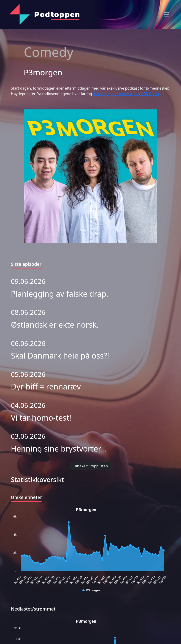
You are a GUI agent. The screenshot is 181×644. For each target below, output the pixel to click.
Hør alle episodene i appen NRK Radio (127, 94)
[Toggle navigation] (167, 14)
